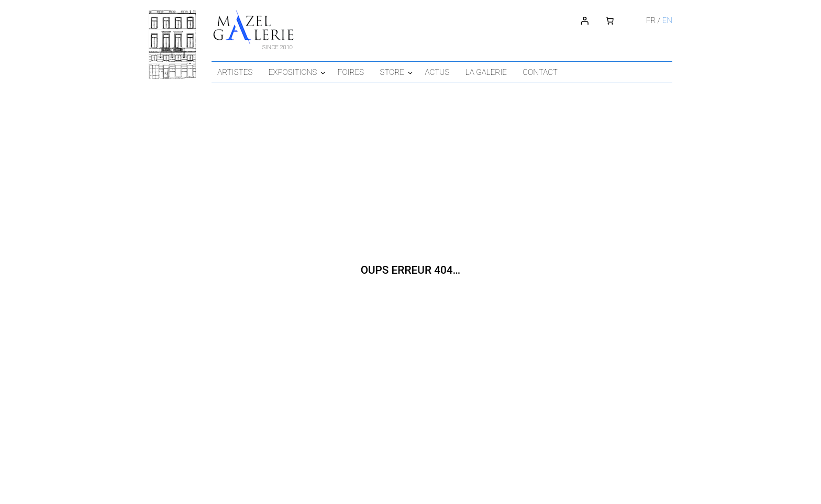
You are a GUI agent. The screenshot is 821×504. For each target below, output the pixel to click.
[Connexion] (584, 20)
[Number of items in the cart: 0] (609, 20)
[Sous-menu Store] (425, 71)
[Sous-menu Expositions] (332, 71)
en (667, 20)
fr (650, 20)
